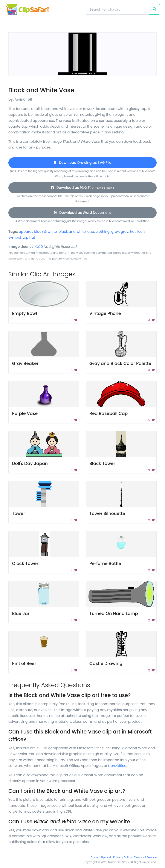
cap (91, 232)
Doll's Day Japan (30, 463)
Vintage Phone (105, 313)
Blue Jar (21, 613)
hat (133, 232)
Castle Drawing (106, 663)
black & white (45, 232)
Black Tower (102, 463)
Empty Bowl (24, 313)
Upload (106, 857)
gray (115, 232)
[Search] (118, 9)
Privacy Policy (122, 857)
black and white (72, 232)
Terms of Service (145, 857)
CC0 (39, 247)
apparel (25, 232)
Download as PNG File (82, 188)
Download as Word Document (82, 213)
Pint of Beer (24, 663)
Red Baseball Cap (108, 413)
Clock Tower (25, 563)
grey (125, 232)
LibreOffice (117, 766)
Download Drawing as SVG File (82, 163)
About (95, 857)
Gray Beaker (25, 363)
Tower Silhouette (107, 513)
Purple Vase (25, 413)
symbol (15, 237)
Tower (19, 513)
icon (141, 232)
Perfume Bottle (105, 563)
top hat (29, 237)
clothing (103, 232)
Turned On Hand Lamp (114, 613)
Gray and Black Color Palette (120, 363)
